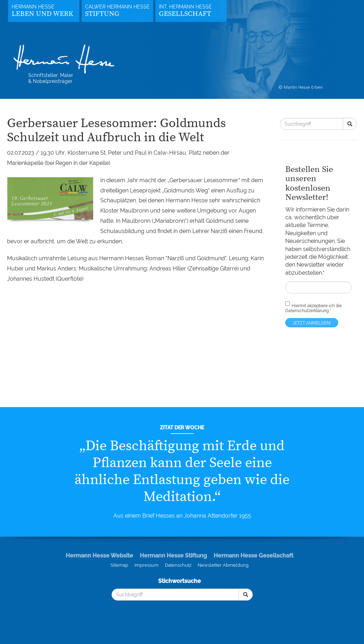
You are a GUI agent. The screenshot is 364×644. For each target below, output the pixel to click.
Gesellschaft (185, 14)
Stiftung (102, 14)
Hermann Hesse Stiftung (173, 556)
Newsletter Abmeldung (223, 565)
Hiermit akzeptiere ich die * (314, 307)
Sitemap (119, 565)
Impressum (147, 565)
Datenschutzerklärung (307, 311)
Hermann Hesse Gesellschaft (253, 556)
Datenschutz (178, 565)
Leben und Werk (42, 14)
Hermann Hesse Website (99, 556)
